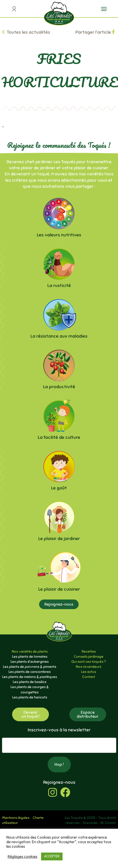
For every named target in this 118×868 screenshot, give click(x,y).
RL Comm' (108, 823)
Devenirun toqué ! (31, 714)
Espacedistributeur (88, 714)
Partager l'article (95, 32)
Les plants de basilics (30, 682)
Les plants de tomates (30, 657)
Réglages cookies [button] (22, 857)
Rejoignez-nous (59, 604)
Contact (89, 677)
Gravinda (90, 823)
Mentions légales (16, 818)
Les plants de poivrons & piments (30, 667)
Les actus (89, 672)
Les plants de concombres (30, 672)
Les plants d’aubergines (30, 662)
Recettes (89, 652)
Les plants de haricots (30, 697)
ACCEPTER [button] (52, 856)
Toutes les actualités (26, 32)
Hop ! (59, 764)
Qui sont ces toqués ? (89, 662)
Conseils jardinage (89, 657)
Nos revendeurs (89, 667)
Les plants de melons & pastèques (30, 677)
